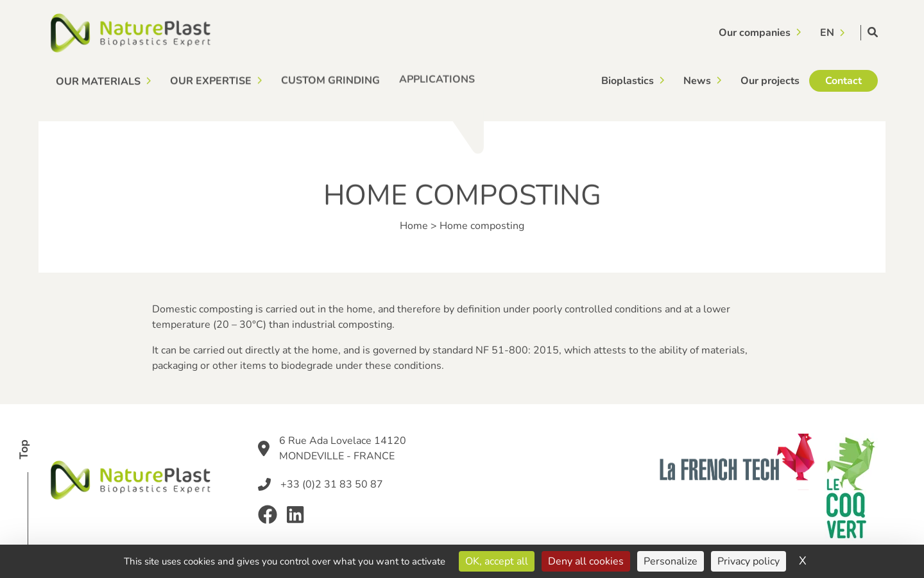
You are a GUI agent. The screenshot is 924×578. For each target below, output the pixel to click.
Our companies (755, 32)
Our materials (98, 81)
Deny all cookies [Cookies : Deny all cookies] (586, 561)
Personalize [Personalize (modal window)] (671, 561)
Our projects (770, 79)
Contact (843, 78)
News (697, 80)
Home (414, 226)
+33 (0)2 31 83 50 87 (332, 484)
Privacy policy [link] (749, 561)
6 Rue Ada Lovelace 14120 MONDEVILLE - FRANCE (343, 448)
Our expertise (211, 81)
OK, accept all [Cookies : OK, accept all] (497, 561)
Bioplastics (628, 80)
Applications (437, 78)
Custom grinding (330, 80)
